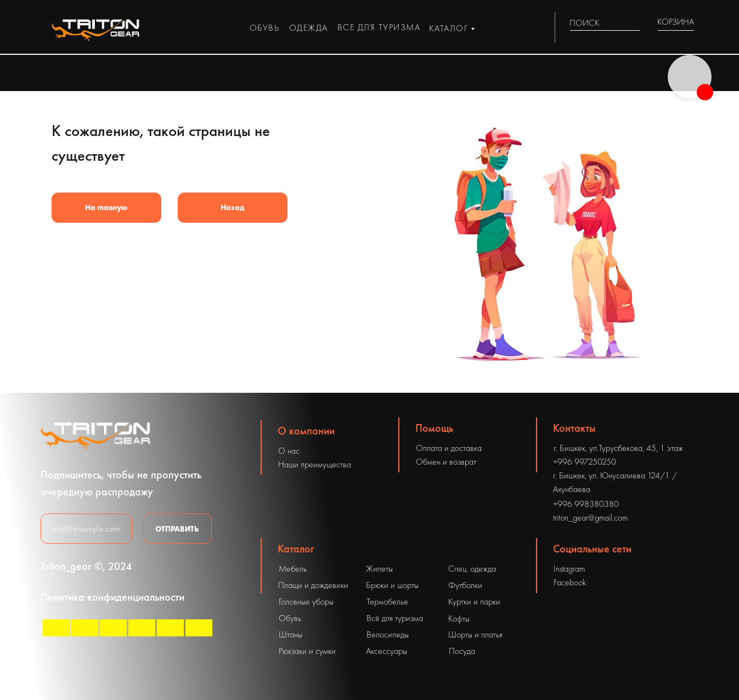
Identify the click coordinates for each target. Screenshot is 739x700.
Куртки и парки (474, 602)
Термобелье (387, 602)
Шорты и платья (475, 634)
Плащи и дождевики (313, 585)
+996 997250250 (585, 462)
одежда (309, 28)
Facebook (570, 582)
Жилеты (379, 569)
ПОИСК (585, 23)
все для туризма (379, 27)
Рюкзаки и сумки (307, 651)
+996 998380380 (586, 504)
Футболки (465, 585)
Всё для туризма (395, 618)
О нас (289, 451)
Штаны (290, 634)
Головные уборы (306, 602)
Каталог (296, 549)
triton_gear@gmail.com (590, 518)
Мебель (293, 569)
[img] (633, 23)
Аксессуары (387, 651)
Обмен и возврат (446, 462)
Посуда (462, 651)
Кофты (459, 619)
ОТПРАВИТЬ (177, 529)
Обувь (290, 618)
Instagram (569, 569)
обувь (265, 28)
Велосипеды (388, 634)
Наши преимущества (315, 464)
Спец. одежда (472, 569)
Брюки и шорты (392, 585)
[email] (86, 529)
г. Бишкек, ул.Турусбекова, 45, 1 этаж (618, 448)
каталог (449, 28)
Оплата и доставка (449, 448)
